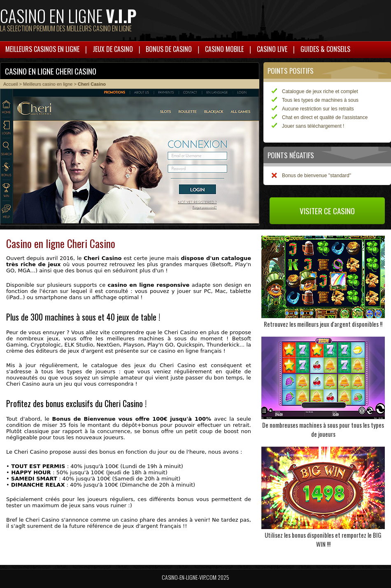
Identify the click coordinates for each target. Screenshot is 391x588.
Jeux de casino (113, 49)
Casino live (272, 49)
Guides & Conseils (325, 49)
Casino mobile (224, 49)
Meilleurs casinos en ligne (42, 49)
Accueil (10, 84)
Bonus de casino (169, 49)
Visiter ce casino (327, 211)
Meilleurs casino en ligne (48, 84)
